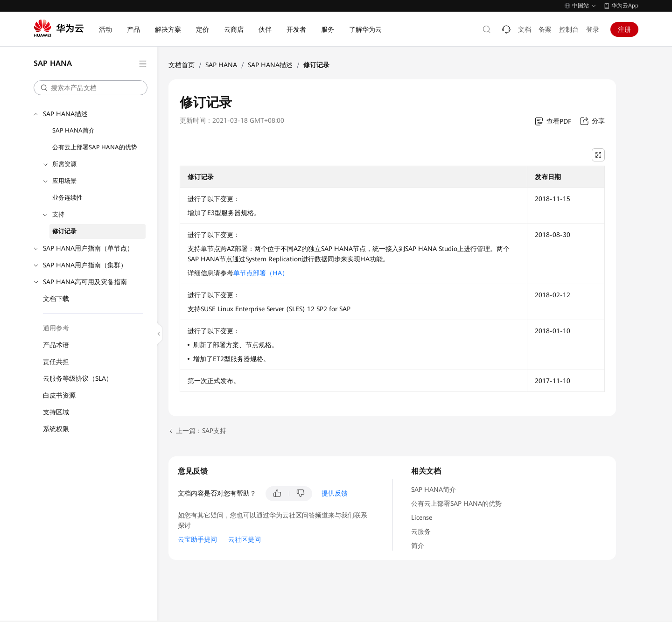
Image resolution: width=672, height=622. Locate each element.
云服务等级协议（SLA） (78, 378)
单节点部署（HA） (261, 273)
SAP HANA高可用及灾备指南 (85, 282)
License (422, 517)
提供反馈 (335, 493)
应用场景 (64, 181)
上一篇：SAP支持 (201, 431)
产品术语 (56, 345)
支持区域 (56, 412)
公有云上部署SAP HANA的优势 (95, 147)
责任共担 (56, 362)
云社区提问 (245, 539)
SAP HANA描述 (65, 114)
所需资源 (64, 164)
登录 (593, 29)
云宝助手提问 (197, 539)
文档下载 (56, 299)
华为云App (625, 6)
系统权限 (56, 429)
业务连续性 (67, 198)
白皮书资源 (59, 395)
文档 (525, 29)
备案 (545, 29)
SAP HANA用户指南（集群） (85, 265)
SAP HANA (221, 65)
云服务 (421, 531)
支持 (58, 214)
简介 (418, 545)
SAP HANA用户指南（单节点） (88, 248)
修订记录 (64, 231)
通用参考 (56, 328)
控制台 (569, 29)
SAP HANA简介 (73, 130)
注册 (624, 29)
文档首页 (182, 65)
